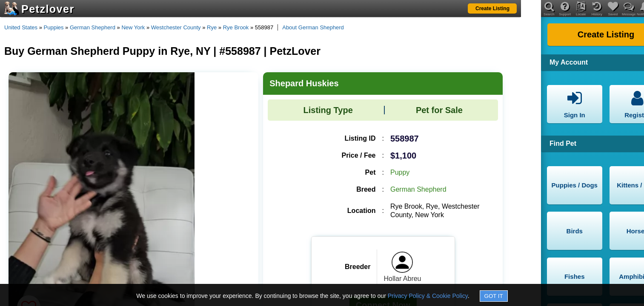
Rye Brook (236, 27)
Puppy (400, 172)
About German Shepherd (313, 27)
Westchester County (176, 27)
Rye (212, 27)
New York (133, 27)
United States (21, 27)
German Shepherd (93, 27)
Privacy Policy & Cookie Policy (428, 296)
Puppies (54, 27)
